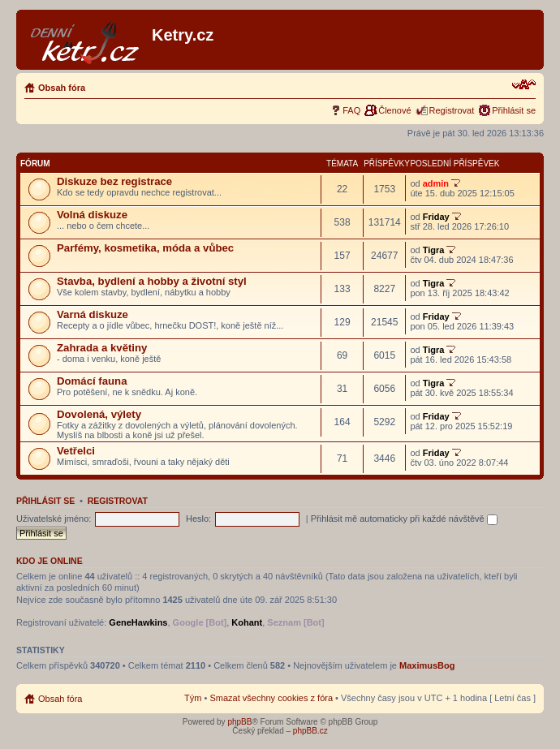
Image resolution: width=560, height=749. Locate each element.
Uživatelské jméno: (54, 519)
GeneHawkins (138, 622)
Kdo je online (50, 561)
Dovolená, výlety (99, 414)
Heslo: (198, 519)
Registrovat (452, 110)
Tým (193, 698)
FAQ (351, 110)
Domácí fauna (92, 381)
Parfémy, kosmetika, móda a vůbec (145, 248)
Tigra (434, 250)
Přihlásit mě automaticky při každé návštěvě (404, 519)
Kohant (247, 622)
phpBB (239, 722)
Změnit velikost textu (524, 84)
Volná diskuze (92, 215)
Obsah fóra (62, 88)
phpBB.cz (310, 731)
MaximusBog (427, 665)
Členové (394, 110)
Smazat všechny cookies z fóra (271, 698)
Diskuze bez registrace (114, 181)
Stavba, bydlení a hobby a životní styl (152, 281)
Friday (436, 217)
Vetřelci (76, 451)
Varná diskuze (93, 314)
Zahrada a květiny (102, 348)
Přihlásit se (514, 110)
